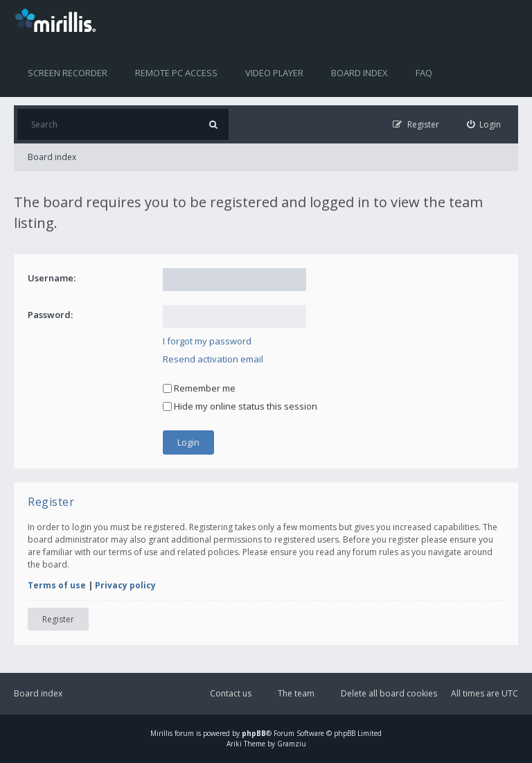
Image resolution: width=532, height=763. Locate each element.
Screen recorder (68, 73)
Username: (52, 278)
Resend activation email (213, 359)
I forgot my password (207, 341)
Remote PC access (176, 73)
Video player (274, 73)
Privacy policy (125, 585)
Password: (50, 315)
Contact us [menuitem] (231, 693)
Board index (360, 73)
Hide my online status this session (240, 406)
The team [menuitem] (296, 693)
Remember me (199, 388)
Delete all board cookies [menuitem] (389, 693)
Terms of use (57, 585)
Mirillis (161, 733)
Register (58, 619)
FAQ (424, 73)
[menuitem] (484, 124)
